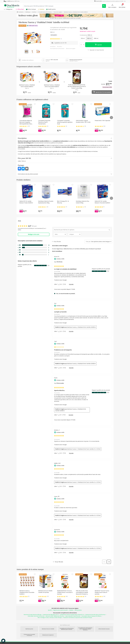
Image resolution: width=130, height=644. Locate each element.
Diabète (71, 610)
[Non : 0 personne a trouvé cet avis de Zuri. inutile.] (65, 331)
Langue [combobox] (75, 234)
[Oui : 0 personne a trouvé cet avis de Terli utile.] (60, 368)
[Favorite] (35, 104)
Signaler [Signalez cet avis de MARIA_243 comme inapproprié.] (71, 486)
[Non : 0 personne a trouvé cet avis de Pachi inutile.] (64, 415)
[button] (112, 6)
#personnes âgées (71, 49)
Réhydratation (78, 610)
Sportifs (50, 610)
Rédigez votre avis (34, 234)
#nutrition (59, 47)
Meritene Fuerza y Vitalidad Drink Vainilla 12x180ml (81, 327)
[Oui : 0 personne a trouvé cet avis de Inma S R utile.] (60, 284)
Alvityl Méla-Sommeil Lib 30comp (36, 616)
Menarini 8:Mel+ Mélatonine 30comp (55, 616)
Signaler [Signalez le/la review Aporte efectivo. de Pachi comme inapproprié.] (71, 415)
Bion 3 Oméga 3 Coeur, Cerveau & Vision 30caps (50, 618)
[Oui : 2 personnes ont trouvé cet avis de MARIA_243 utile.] (60, 486)
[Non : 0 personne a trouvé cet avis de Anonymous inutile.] (65, 553)
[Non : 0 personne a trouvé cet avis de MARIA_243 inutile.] (65, 486)
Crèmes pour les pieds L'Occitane (29, 635)
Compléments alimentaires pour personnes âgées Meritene (85, 629)
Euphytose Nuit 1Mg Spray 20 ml (51, 615)
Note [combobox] (61, 234)
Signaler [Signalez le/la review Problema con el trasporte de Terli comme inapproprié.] (71, 368)
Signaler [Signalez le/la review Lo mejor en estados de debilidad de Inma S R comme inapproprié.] (71, 284)
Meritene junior (29, 629)
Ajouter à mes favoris (96, 50)
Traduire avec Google (60, 280)
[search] (104, 6)
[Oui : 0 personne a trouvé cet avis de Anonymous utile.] (60, 553)
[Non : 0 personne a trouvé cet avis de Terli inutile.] (65, 368)
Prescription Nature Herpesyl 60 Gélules (91, 616)
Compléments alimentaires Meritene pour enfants (67, 629)
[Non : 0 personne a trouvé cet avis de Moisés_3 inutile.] (65, 453)
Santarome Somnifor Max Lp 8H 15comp (95, 615)
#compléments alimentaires (57, 49)
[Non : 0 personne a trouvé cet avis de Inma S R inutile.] (65, 284)
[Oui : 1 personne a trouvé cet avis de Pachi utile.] (60, 415)
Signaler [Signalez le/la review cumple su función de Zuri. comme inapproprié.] (71, 331)
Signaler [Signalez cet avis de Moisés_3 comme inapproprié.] (71, 453)
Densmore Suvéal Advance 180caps (33, 615)
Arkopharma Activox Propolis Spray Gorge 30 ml (72, 615)
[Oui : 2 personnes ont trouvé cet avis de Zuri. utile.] (60, 331)
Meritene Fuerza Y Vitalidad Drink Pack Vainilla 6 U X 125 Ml (84, 449)
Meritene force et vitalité (48, 629)
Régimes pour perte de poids (60, 610)
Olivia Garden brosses (104, 629)
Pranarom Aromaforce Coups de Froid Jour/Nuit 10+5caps (78, 618)
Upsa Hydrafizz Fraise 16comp (73, 616)
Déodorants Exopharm (48, 635)
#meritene (53, 47)
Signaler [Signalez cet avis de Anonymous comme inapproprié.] (71, 553)
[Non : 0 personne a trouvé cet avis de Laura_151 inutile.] (65, 520)
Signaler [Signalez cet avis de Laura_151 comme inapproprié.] (71, 520)
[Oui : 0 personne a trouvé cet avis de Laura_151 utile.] (60, 520)
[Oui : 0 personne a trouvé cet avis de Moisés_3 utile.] (60, 453)
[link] (27, 226)
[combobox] (100, 242)
